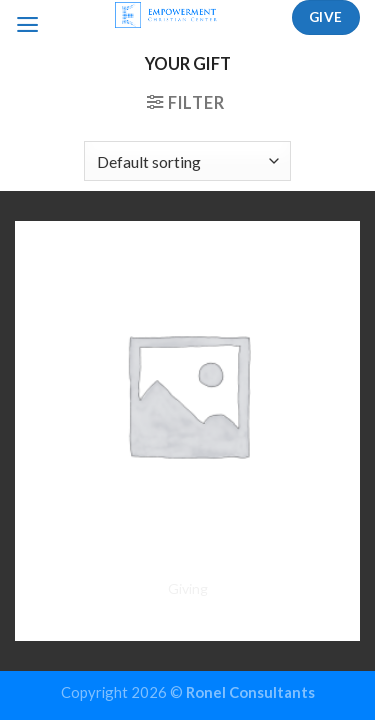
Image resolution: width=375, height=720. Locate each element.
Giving (188, 588)
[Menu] (27, 25)
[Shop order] (187, 161)
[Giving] (187, 393)
